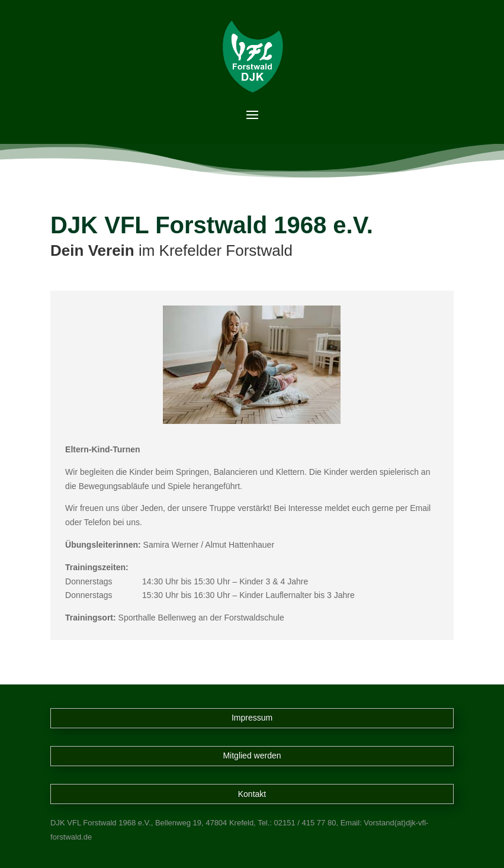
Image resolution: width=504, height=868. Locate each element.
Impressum (252, 718)
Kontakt (252, 794)
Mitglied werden (252, 756)
